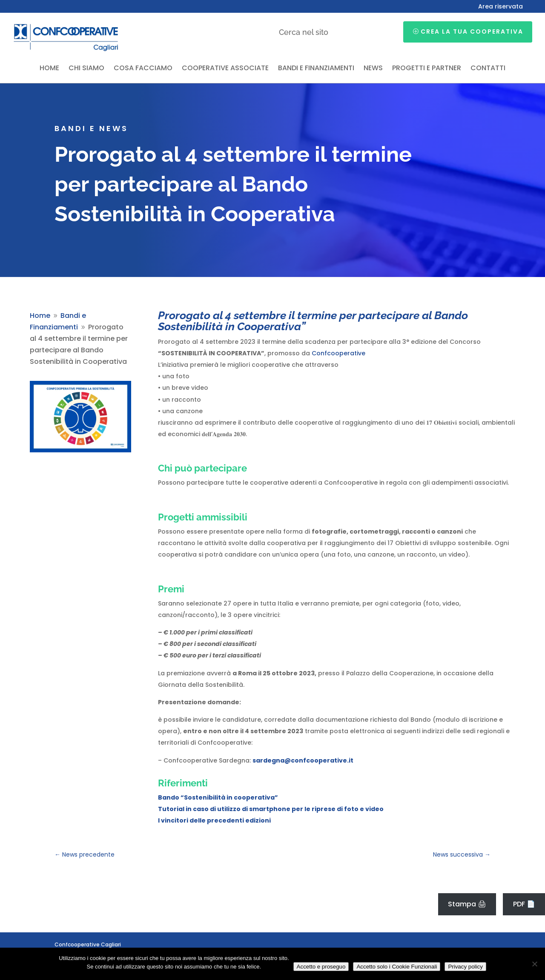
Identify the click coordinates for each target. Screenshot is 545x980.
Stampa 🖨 (467, 904)
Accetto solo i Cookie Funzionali (397, 967)
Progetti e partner (427, 69)
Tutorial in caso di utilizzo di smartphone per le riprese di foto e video (271, 809)
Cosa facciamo (143, 69)
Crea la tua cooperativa (472, 31)
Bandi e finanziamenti (316, 69)
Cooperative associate (225, 69)
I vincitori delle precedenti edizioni (214, 820)
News (373, 69)
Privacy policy (465, 967)
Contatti (488, 69)
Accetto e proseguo (321, 967)
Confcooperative (338, 353)
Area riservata (501, 7)
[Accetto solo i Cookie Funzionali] (534, 964)
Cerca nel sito (304, 32)
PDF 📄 (524, 904)
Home (49, 69)
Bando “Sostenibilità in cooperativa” (218, 797)
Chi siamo (86, 69)
